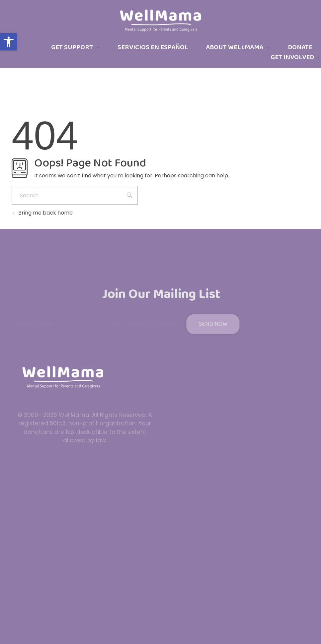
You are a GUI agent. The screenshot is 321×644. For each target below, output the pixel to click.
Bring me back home (42, 213)
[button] (9, 42)
